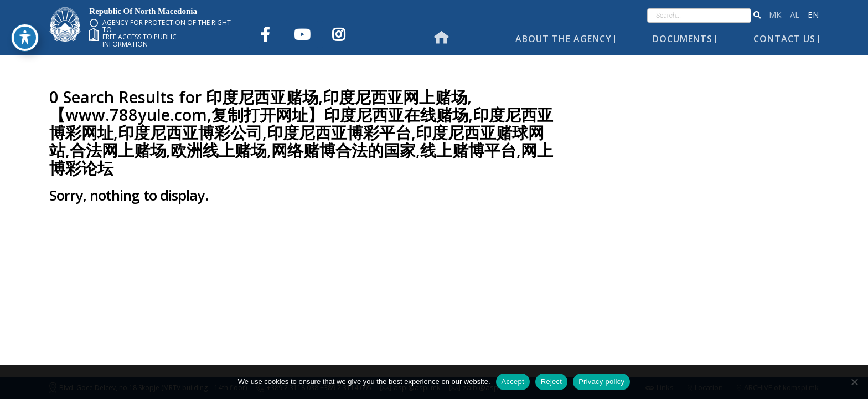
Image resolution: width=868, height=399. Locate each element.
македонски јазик (775, 15)
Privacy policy (601, 382)
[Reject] (854, 382)
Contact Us (784, 39)
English (813, 15)
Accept (513, 382)
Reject (551, 382)
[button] (757, 16)
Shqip (795, 15)
